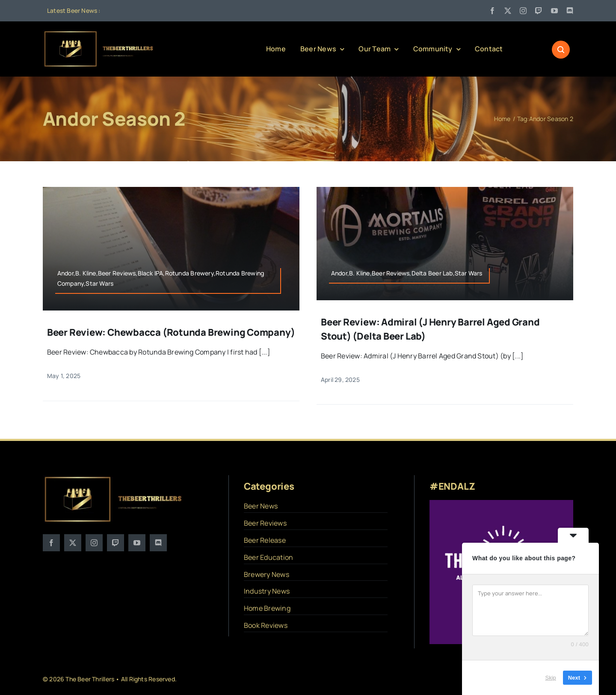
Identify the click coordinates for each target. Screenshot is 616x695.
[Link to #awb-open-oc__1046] (561, 50)
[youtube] (554, 11)
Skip (551, 678)
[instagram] (523, 11)
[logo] (99, 33)
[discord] (570, 11)
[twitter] (508, 11)
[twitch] (539, 11)
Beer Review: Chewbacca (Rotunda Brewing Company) (171, 332)
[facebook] (492, 11)
